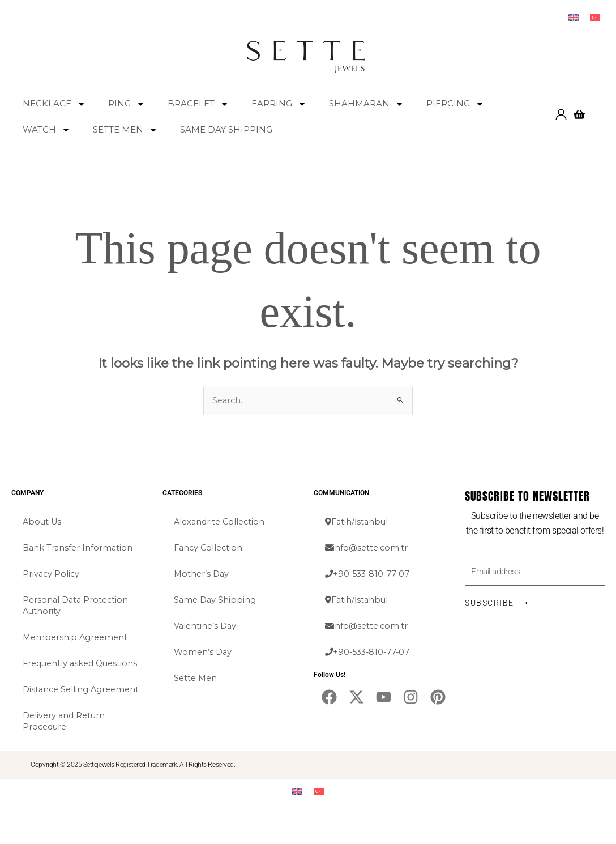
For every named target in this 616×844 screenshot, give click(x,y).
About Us (43, 523)
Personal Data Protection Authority (77, 606)
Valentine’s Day (206, 627)
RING (127, 104)
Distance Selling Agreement (57, 707)
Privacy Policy (52, 575)
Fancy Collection (210, 549)
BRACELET (198, 104)
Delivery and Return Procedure (66, 745)
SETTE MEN (125, 130)
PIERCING (455, 104)
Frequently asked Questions (60, 670)
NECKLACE (54, 104)
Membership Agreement (77, 638)
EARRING (279, 104)
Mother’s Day (202, 575)
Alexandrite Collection (221, 523)
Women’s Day (204, 653)
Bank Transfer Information (79, 549)
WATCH (46, 130)
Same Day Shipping (216, 601)
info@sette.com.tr (368, 549)
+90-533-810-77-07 (369, 575)
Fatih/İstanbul (358, 523)
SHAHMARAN (366, 104)
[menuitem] (574, 18)
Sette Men (196, 679)
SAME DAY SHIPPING (226, 130)
